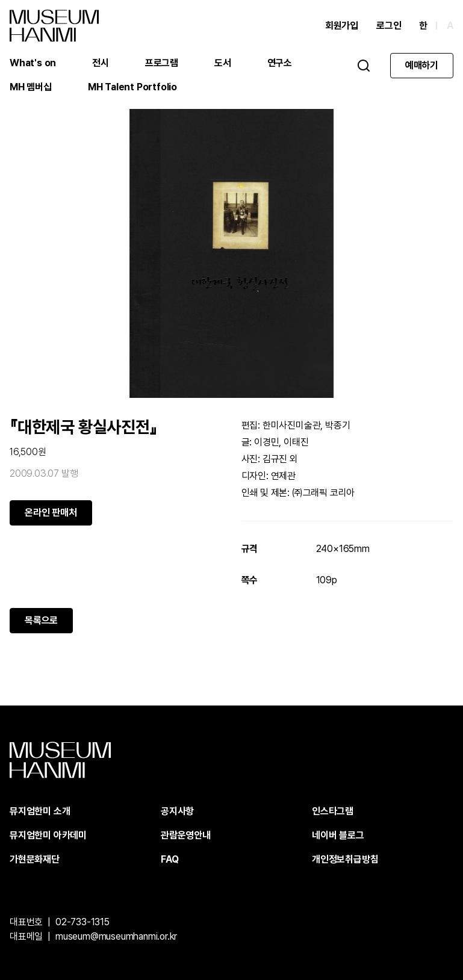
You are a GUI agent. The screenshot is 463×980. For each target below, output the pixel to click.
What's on (33, 63)
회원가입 (342, 26)
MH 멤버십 (31, 87)
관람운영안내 (186, 835)
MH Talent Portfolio (132, 87)
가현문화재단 (35, 859)
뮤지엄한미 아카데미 (48, 835)
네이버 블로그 (338, 835)
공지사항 (177, 811)
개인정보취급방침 (345, 859)
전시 (101, 63)
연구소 (280, 63)
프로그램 (162, 63)
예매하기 (422, 65)
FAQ (169, 859)
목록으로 (41, 620)
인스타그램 (333, 811)
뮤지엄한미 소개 (40, 811)
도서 (223, 63)
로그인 (389, 26)
